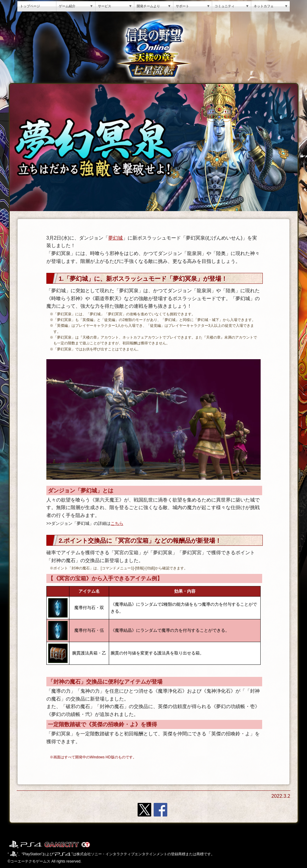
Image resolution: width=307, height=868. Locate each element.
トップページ (30, 6)
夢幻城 (115, 238)
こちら (117, 523)
